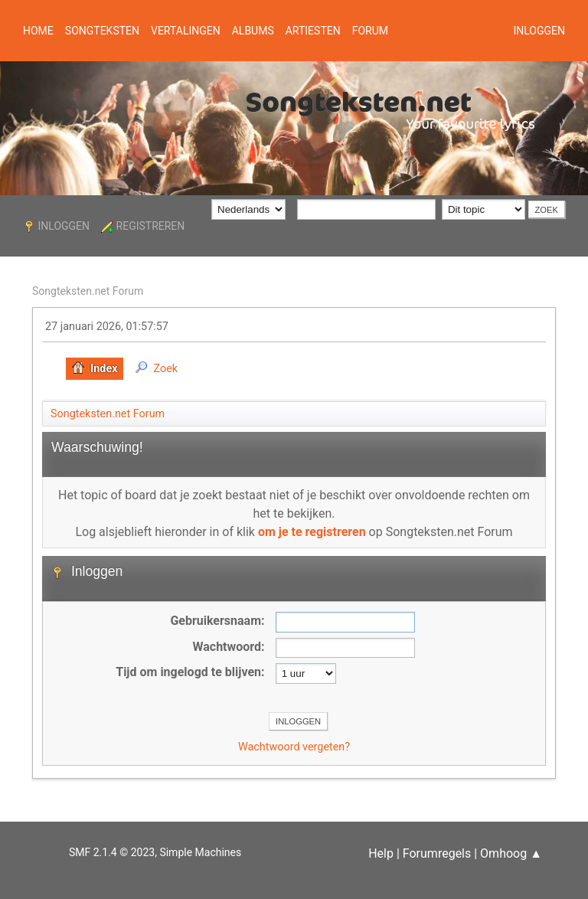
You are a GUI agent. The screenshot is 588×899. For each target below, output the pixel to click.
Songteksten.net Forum (88, 291)
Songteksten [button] (102, 31)
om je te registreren (312, 532)
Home (38, 31)
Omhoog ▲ (511, 853)
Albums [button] (253, 31)
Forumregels (437, 853)
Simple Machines (200, 852)
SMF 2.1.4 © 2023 (112, 852)
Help (381, 853)
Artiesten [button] (313, 31)
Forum (370, 31)
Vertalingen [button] (186, 31)
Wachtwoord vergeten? (294, 747)
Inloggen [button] (539, 31)
